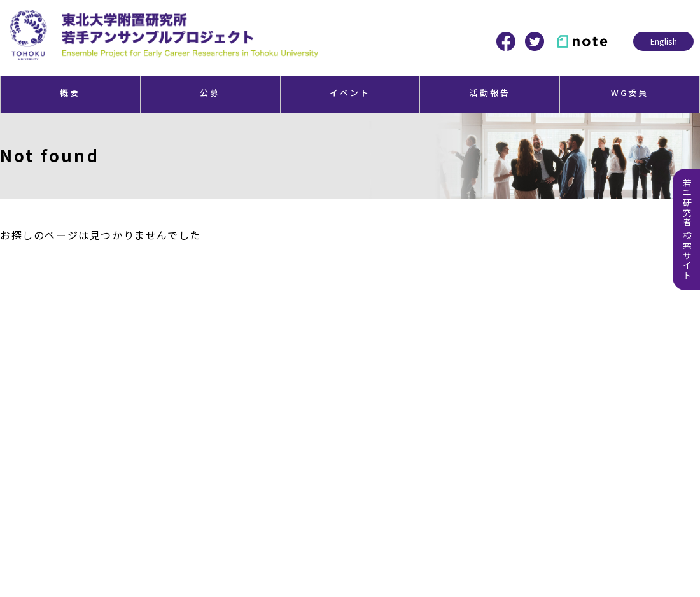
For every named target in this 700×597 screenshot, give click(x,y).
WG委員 (630, 93)
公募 (210, 93)
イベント (350, 93)
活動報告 (490, 93)
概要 (70, 93)
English (664, 41)
